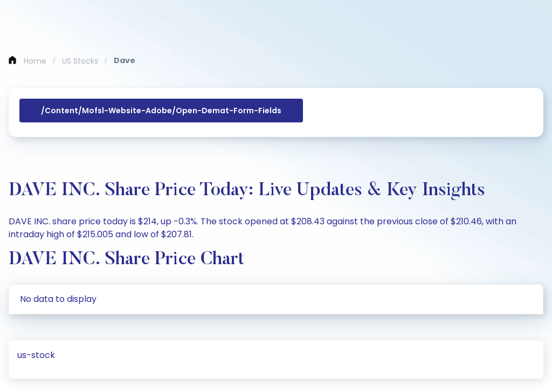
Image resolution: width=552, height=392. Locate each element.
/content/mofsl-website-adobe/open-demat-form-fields (161, 111)
